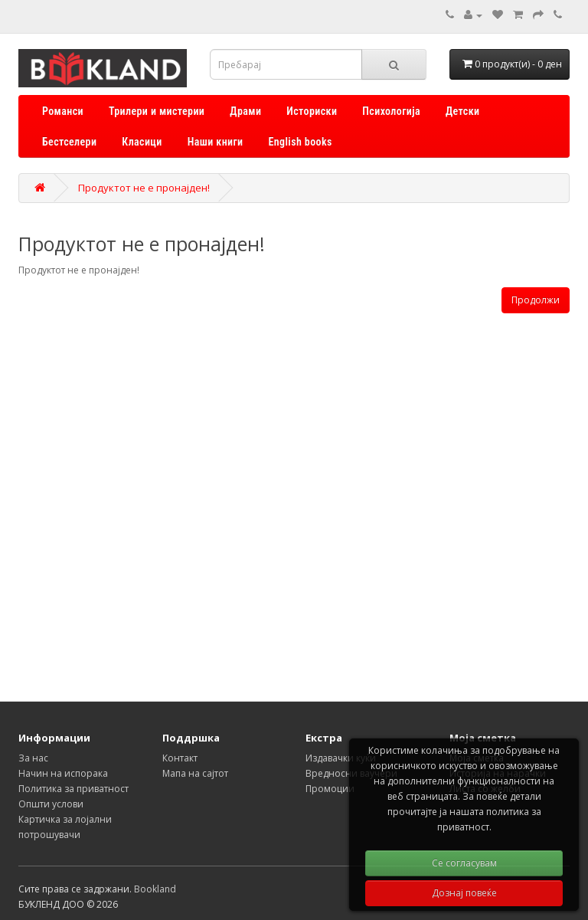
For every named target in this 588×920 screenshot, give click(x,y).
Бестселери (69, 142)
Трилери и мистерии (157, 111)
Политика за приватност (73, 789)
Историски (312, 111)
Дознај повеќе (464, 893)
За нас (33, 758)
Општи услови (51, 804)
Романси (63, 111)
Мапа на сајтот (195, 773)
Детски (462, 111)
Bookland (155, 889)
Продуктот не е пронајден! (144, 188)
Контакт (180, 758)
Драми (245, 111)
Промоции (330, 789)
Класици (142, 142)
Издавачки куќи (341, 758)
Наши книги (216, 142)
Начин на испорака (63, 773)
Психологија (391, 111)
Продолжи (536, 300)
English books (301, 142)
